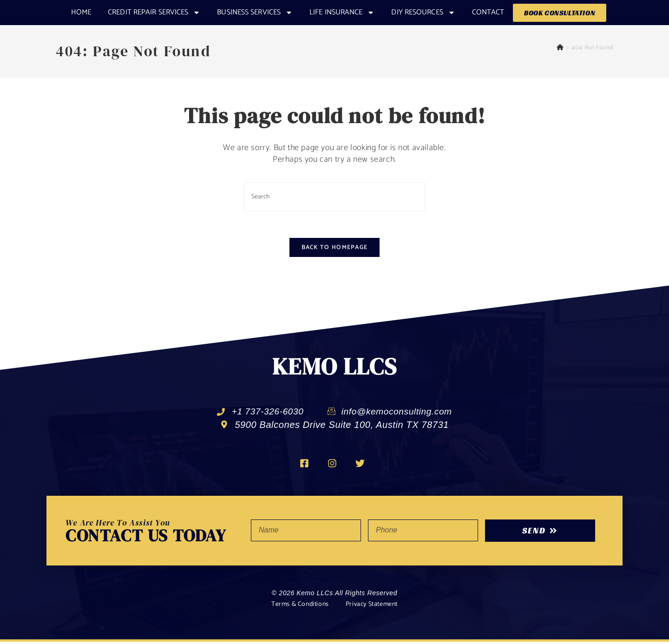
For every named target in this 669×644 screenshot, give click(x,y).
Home (81, 12)
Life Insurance (342, 13)
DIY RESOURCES (423, 13)
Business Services (255, 13)
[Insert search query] (334, 197)
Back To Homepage (335, 249)
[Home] (560, 48)
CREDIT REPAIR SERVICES (154, 13)
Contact (488, 12)
